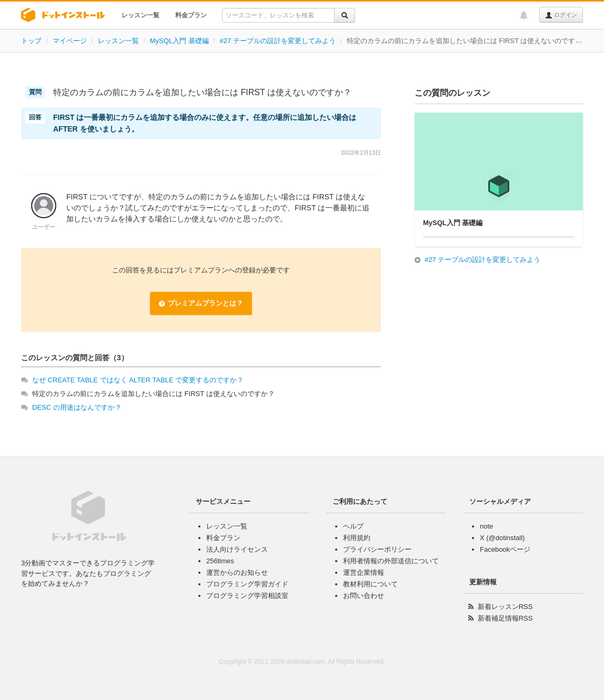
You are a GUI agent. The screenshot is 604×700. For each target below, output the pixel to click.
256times (220, 561)
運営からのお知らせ (237, 572)
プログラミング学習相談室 (247, 596)
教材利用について (370, 584)
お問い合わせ (364, 596)
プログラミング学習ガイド (247, 584)
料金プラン (191, 15)
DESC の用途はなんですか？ (77, 407)
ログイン (561, 15)
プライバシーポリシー (377, 549)
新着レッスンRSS (505, 607)
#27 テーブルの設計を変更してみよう (277, 41)
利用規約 (357, 538)
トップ (31, 41)
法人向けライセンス (237, 549)
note (486, 526)
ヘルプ (353, 526)
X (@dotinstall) (502, 538)
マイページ (70, 41)
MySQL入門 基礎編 (179, 41)
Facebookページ (505, 549)
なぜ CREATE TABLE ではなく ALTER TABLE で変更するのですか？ (138, 380)
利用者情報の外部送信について (391, 561)
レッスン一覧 (140, 15)
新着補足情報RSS (505, 618)
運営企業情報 (364, 572)
